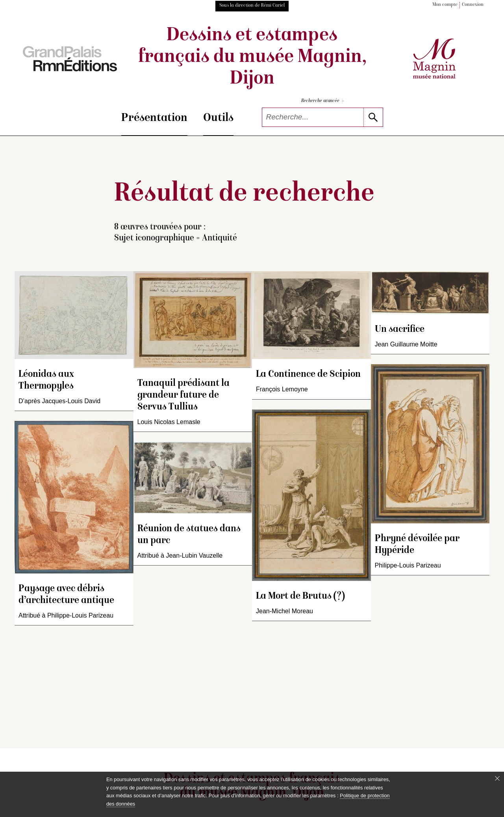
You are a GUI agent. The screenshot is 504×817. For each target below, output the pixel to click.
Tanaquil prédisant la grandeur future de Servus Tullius (183, 395)
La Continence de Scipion (308, 375)
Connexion (473, 5)
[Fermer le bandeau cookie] (497, 778)
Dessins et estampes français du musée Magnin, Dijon (252, 58)
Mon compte (445, 5)
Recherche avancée (322, 101)
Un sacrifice (400, 330)
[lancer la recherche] (373, 117)
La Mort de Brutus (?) (300, 596)
